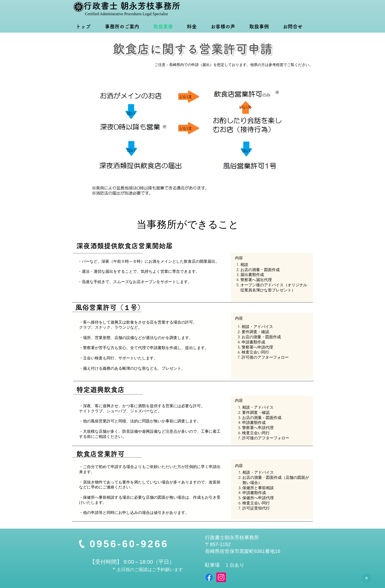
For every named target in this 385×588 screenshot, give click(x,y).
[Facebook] (209, 577)
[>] (367, 578)
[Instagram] (221, 577)
